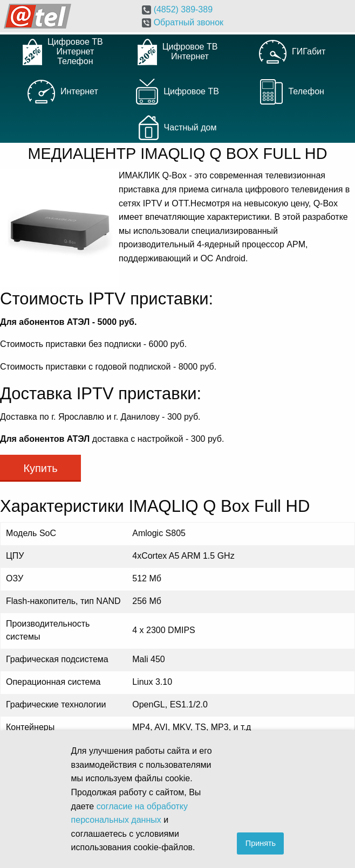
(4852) (177, 9)
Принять (261, 843)
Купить (40, 468)
